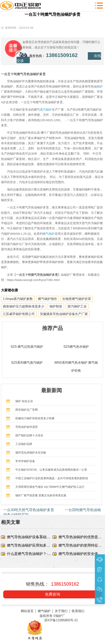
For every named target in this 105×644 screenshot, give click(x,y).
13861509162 (62, 55)
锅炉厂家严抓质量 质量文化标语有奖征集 (41, 495)
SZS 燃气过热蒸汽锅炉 (27, 347)
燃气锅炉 (49, 234)
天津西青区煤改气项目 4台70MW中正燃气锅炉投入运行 (50, 487)
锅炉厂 (60, 616)
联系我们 (78, 611)
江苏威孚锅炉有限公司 (19, 314)
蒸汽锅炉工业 (77, 306)
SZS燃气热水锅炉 (76, 347)
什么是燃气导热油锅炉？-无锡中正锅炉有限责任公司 (30, 554)
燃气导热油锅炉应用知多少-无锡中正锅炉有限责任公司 (30, 545)
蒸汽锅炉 (46, 109)
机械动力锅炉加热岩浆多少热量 (35, 418)
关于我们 (61, 611)
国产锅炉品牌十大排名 (29, 435)
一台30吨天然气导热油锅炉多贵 (29, 510)
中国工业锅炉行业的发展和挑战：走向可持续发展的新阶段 (52, 478)
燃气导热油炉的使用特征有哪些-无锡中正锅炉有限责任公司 (81, 545)
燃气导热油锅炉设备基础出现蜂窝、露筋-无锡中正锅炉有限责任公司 (30, 537)
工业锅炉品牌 (24, 444)
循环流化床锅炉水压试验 (31, 453)
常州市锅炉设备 (25, 461)
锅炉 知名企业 (24, 401)
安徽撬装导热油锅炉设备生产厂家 (64, 314)
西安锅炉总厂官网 (27, 410)
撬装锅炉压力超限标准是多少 (24, 306)
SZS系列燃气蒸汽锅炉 (27, 363)
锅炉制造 (56, 306)
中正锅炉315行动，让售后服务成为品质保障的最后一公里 (51, 470)
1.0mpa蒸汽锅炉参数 (18, 299)
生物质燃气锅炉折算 (77, 299)
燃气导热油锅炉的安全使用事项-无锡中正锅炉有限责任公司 (81, 554)
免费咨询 (52, 594)
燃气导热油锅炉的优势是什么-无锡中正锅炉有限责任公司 (81, 537)
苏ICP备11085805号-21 (61, 620)
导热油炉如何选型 (27, 427)
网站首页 (27, 611)
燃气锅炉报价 (48, 299)
